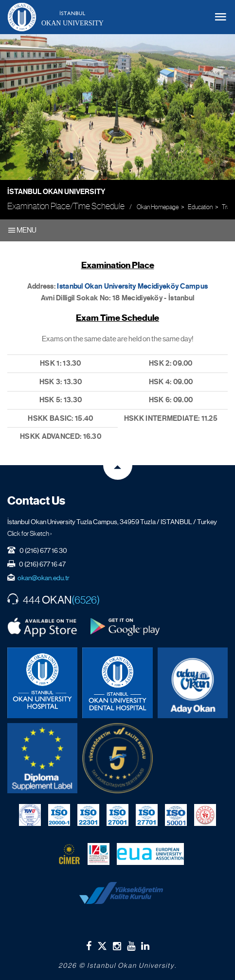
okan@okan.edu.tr (44, 578)
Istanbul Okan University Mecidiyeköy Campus (132, 286)
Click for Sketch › (30, 533)
